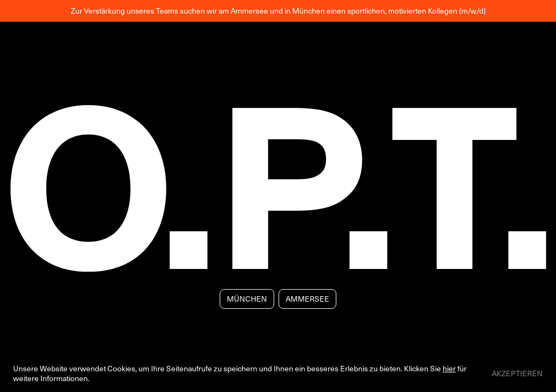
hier (449, 368)
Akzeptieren (517, 373)
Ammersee (307, 299)
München (247, 299)
